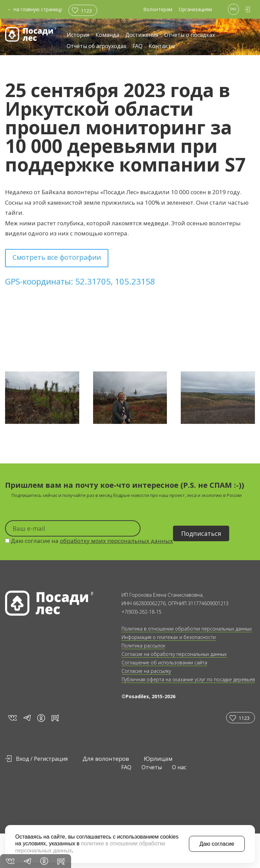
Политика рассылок (143, 646)
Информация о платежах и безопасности (169, 637)
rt (54, 718)
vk (12, 718)
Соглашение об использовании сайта (164, 663)
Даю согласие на (89, 541)
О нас (179, 767)
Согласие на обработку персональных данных (174, 654)
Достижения (142, 35)
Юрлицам (158, 759)
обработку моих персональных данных (116, 541)
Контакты (162, 47)
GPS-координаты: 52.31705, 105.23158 (80, 281)
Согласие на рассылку (146, 671)
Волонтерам (158, 9)
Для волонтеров (106, 759)
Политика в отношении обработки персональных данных (187, 629)
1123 (86, 11)
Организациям (195, 9)
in (41, 718)
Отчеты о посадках (190, 35)
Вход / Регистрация (42, 759)
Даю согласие (217, 844)
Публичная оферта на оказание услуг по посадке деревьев (188, 679)
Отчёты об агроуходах (96, 47)
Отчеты (152, 767)
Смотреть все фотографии (57, 257)
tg (27, 718)
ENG (233, 9)
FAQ (137, 47)
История (78, 35)
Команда (107, 35)
